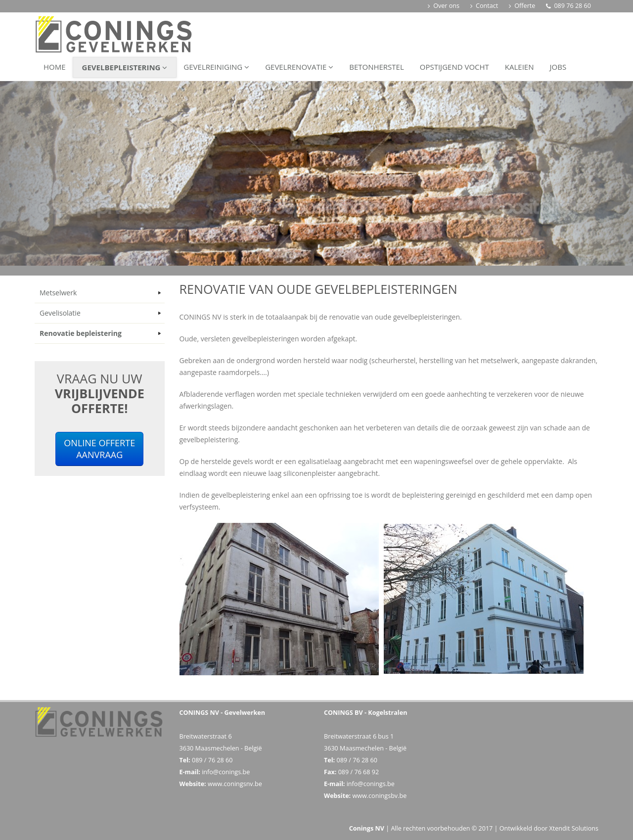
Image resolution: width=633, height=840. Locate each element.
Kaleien (520, 67)
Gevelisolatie (60, 313)
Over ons (444, 6)
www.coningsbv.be (379, 796)
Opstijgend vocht (454, 67)
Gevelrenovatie (299, 67)
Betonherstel (377, 67)
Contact (484, 6)
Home (55, 67)
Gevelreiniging (216, 67)
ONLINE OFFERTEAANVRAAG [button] (99, 449)
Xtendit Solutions (574, 828)
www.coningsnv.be (235, 784)
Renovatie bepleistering (81, 333)
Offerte (522, 6)
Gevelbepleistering (125, 67)
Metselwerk (58, 293)
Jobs (558, 67)
